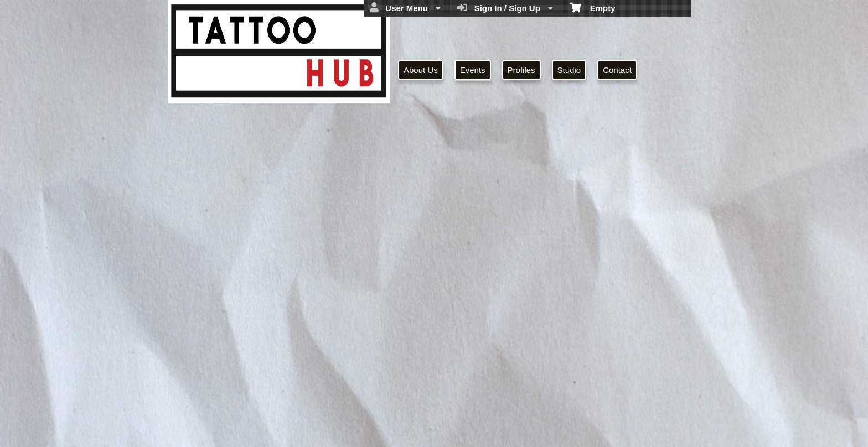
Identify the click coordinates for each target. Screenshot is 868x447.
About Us (421, 70)
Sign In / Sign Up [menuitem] (505, 8)
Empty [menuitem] (593, 7)
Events (473, 70)
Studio (569, 70)
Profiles (521, 70)
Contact (617, 70)
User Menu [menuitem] (405, 8)
